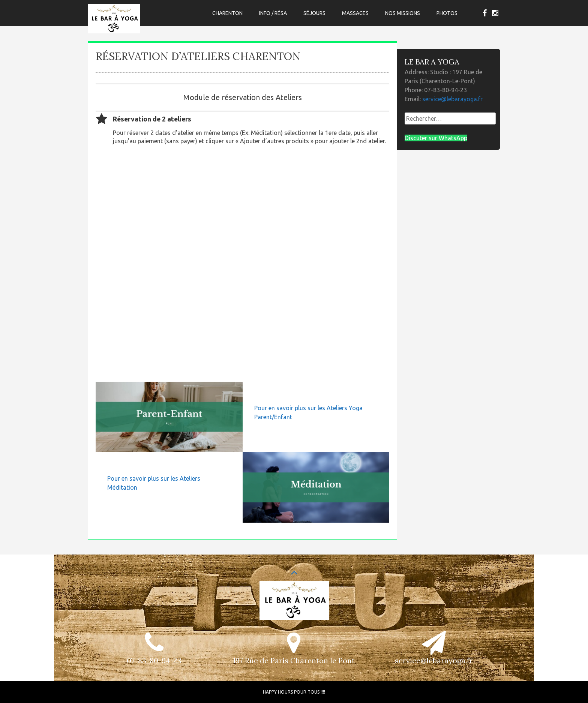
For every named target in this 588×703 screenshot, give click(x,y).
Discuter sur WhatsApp (436, 138)
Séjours (314, 13)
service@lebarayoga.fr (452, 99)
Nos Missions (403, 13)
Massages (355, 13)
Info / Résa (273, 13)
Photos (447, 13)
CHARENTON (227, 13)
